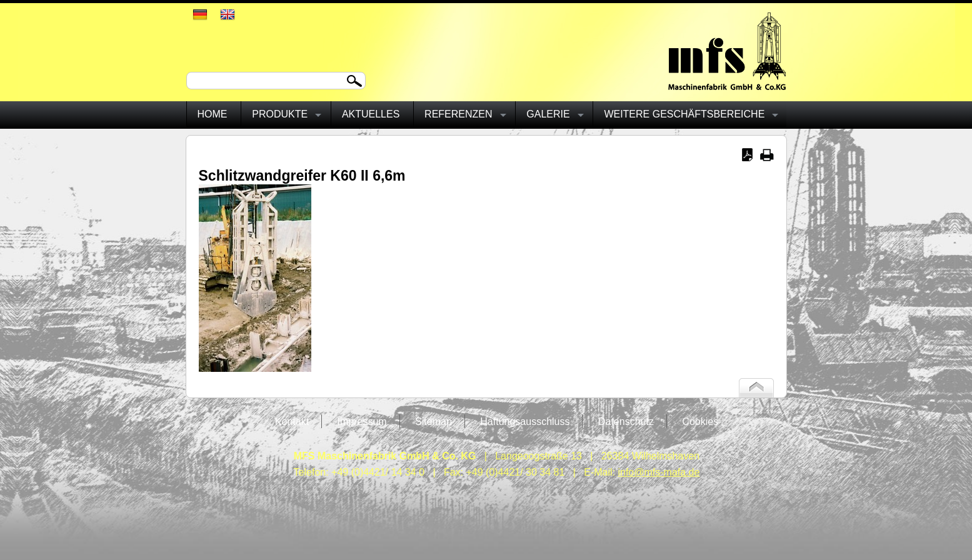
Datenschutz (626, 422)
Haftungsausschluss (525, 422)
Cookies (700, 422)
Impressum (362, 422)
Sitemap (433, 422)
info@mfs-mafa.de (659, 472)
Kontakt (292, 422)
